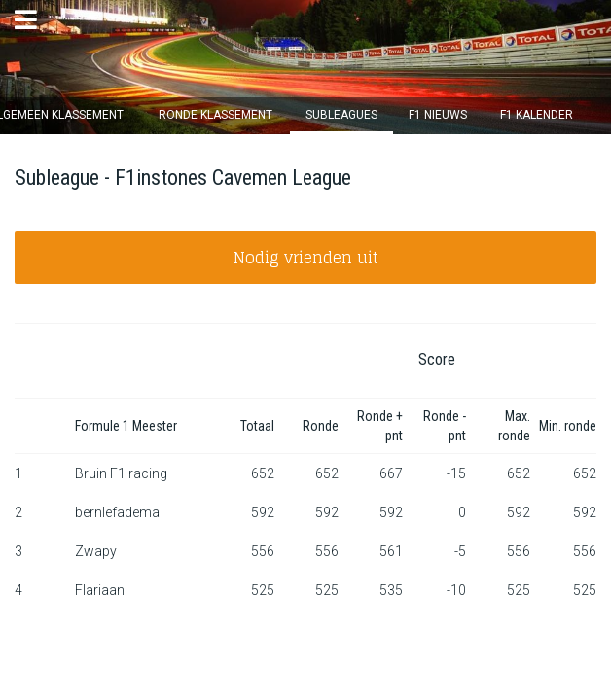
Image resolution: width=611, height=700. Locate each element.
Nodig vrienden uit (306, 258)
